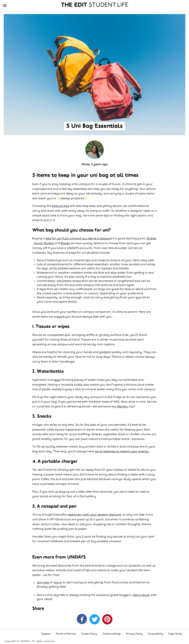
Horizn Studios (44, 243)
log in (58, 583)
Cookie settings (112, 634)
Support (46, 634)
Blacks (65, 243)
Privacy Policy (134, 634)
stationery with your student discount (94, 515)
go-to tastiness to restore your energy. (122, 452)
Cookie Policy (89, 634)
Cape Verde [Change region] (175, 634)
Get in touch (141, 595)
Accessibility (155, 634)
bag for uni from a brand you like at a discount (79, 239)
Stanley (123, 407)
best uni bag (61, 206)
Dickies (151, 239)
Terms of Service (66, 634)
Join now (43, 583)
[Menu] (5, 6)
